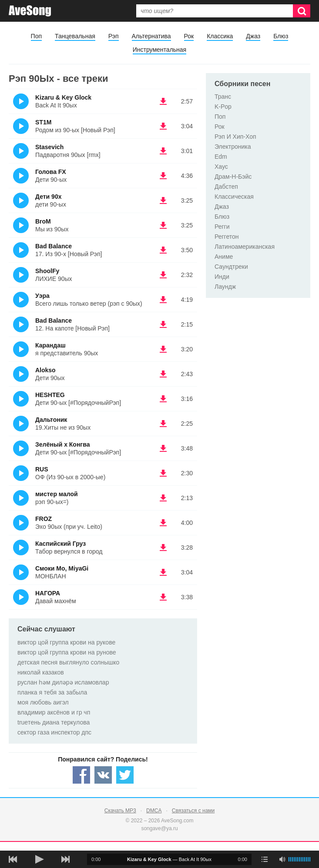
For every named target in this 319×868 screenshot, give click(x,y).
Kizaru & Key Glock (63, 97)
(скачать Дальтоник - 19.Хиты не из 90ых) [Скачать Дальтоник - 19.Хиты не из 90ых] (163, 424)
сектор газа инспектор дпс (54, 732)
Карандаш (50, 345)
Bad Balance (54, 246)
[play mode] (265, 859)
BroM (43, 221)
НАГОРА (48, 593)
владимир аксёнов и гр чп (54, 712)
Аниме (224, 257)
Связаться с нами (193, 811)
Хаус (221, 167)
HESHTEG (50, 395)
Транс (223, 97)
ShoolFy (47, 271)
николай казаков (41, 672)
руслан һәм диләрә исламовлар (63, 682)
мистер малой (57, 494)
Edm (221, 157)
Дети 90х (48, 197)
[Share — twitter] (125, 775)
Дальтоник (51, 420)
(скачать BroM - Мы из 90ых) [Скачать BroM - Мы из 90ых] (163, 225)
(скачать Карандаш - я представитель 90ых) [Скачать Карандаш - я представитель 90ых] (163, 349)
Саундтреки (231, 267)
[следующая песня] (65, 859)
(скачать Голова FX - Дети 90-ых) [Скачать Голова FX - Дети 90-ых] (163, 176)
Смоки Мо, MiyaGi (62, 568)
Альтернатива (151, 36)
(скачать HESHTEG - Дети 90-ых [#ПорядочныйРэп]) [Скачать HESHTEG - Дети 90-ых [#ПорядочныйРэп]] (163, 399)
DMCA (154, 811)
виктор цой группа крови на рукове (66, 642)
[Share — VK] (103, 775)
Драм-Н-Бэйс (233, 177)
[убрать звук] (282, 859)
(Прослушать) (21, 101)
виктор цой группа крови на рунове (67, 652)
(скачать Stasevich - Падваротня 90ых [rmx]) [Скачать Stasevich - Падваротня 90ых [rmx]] (163, 151)
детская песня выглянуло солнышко (68, 662)
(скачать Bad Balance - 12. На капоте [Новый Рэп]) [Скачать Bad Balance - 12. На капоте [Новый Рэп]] (163, 324)
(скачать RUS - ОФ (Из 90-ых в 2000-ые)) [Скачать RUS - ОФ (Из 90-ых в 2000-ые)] (163, 473)
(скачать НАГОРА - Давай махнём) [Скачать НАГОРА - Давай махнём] (163, 597)
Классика (220, 36)
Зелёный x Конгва (62, 444)
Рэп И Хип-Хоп (235, 137)
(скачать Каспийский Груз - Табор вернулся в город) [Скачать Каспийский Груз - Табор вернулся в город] (163, 548)
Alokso (45, 370)
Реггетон (227, 237)
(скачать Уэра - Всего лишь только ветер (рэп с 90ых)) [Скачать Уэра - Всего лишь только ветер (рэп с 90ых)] (163, 300)
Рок (189, 36)
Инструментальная (159, 50)
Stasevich (49, 147)
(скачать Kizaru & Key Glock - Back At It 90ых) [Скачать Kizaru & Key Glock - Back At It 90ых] (163, 101)
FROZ (44, 519)
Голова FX (51, 172)
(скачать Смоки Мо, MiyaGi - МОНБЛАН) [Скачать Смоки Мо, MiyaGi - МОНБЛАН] (163, 572)
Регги (222, 227)
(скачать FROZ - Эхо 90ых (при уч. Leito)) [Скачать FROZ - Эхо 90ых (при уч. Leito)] (163, 523)
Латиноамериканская (245, 247)
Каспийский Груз (60, 544)
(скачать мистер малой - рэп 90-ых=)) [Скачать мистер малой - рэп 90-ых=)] (163, 498)
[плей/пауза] (39, 859)
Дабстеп (226, 187)
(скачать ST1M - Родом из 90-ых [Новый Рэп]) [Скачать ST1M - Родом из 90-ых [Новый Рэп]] (163, 126)
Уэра (42, 296)
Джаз (253, 36)
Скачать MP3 (120, 811)
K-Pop (223, 107)
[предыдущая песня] (13, 859)
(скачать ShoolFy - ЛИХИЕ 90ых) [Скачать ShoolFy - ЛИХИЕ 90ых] (163, 275)
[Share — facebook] (81, 775)
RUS (42, 469)
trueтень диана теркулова (54, 722)
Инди (222, 277)
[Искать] (302, 11)
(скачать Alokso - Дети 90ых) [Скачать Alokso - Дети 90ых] (163, 374)
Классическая (234, 197)
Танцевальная (75, 36)
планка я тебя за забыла (52, 692)
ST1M (43, 122)
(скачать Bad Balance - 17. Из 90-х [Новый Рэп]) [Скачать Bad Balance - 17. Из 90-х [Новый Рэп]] (163, 250)
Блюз (281, 36)
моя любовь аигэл (43, 702)
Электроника (233, 147)
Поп (36, 36)
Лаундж (225, 287)
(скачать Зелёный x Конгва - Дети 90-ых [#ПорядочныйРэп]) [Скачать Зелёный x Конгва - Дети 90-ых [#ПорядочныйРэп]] (163, 448)
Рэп (114, 36)
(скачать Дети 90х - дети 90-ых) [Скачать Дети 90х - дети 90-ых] (163, 200)
